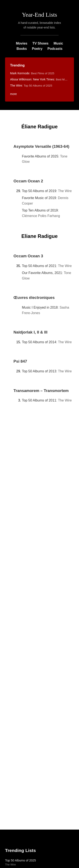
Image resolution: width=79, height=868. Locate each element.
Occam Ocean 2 (28, 181)
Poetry (37, 49)
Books (22, 49)
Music (58, 43)
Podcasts (55, 49)
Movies (21, 43)
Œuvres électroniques (34, 298)
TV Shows (40, 43)
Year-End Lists (39, 15)
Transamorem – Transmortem (41, 391)
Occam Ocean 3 (28, 256)
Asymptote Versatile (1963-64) (41, 146)
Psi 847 (20, 361)
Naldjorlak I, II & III (30, 332)
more (13, 94)
